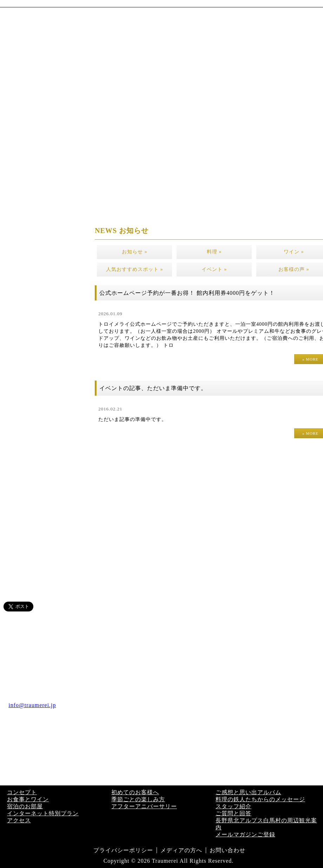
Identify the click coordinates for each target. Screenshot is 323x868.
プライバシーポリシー (123, 850)
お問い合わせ (228, 850)
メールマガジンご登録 (245, 834)
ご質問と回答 (233, 813)
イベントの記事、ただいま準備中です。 (153, 388)
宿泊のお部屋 (25, 806)
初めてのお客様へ (135, 792)
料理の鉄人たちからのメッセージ (260, 799)
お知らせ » (135, 252)
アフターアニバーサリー (144, 806)
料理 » (214, 252)
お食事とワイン (28, 799)
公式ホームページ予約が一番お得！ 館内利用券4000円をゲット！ (187, 293)
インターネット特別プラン (43, 813)
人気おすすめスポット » (135, 269)
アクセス (19, 820)
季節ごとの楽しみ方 (138, 799)
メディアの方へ (181, 850)
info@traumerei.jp (32, 705)
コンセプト (22, 792)
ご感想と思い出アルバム (248, 792)
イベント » (214, 269)
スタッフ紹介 (233, 806)
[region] (161, 95)
